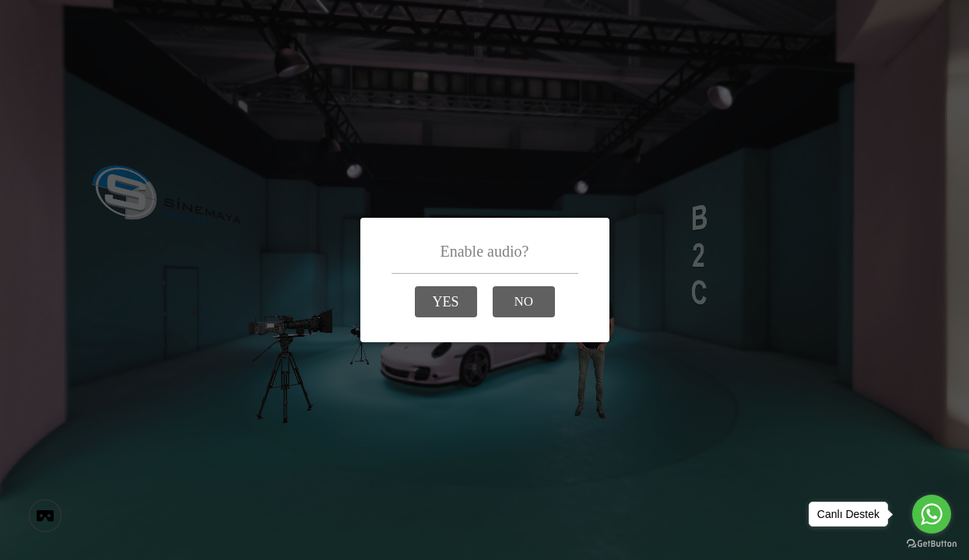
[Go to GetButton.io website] (932, 544)
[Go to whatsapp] (932, 514)
